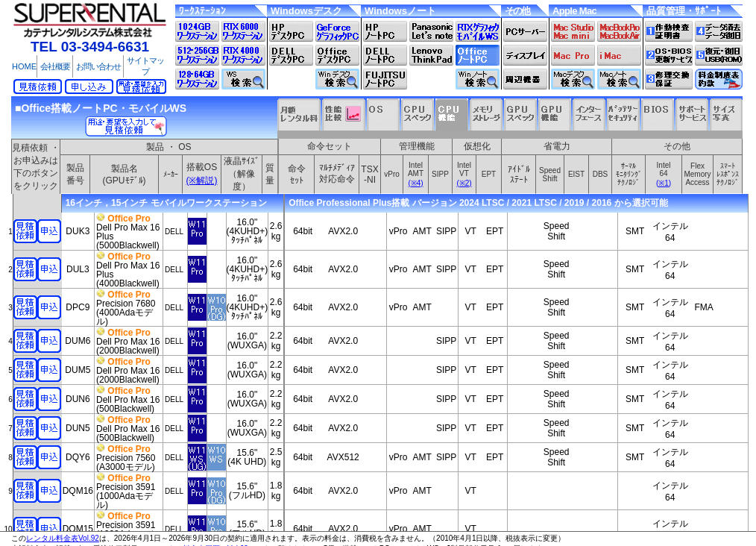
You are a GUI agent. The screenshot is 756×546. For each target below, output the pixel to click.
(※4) (415, 183)
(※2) (464, 183)
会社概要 (55, 66)
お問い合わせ (98, 66)
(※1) (664, 183)
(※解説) (202, 181)
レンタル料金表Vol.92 (63, 538)
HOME (24, 66)
